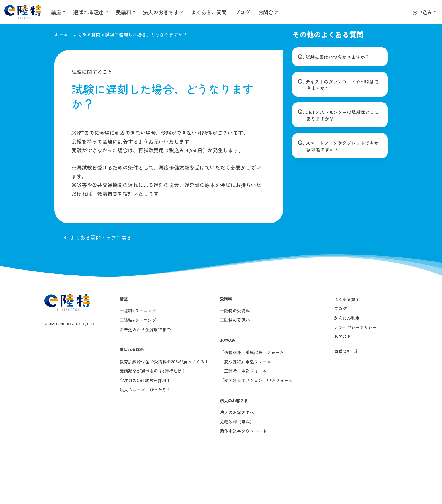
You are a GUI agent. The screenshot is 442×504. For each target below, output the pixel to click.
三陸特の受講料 (235, 320)
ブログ (243, 12)
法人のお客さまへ (237, 412)
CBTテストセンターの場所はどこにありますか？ (342, 115)
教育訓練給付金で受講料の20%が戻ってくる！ (164, 362)
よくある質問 (87, 34)
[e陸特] (23, 12)
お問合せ (269, 12)
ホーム (61, 34)
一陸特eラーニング (138, 311)
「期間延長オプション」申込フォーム (256, 380)
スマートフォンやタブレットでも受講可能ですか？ (342, 146)
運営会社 (343, 351)
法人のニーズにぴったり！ (145, 390)
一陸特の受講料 (235, 311)
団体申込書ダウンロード (243, 431)
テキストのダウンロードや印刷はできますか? (342, 85)
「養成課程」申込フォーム (245, 362)
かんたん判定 (347, 318)
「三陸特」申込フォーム (243, 371)
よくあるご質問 (209, 12)
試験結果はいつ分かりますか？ (337, 57)
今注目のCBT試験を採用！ (145, 380)
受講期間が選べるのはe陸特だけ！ (153, 371)
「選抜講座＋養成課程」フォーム (252, 352)
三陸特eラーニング (138, 320)
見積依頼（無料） (237, 422)
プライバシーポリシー (355, 327)
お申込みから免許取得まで (145, 329)
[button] (64, 12)
